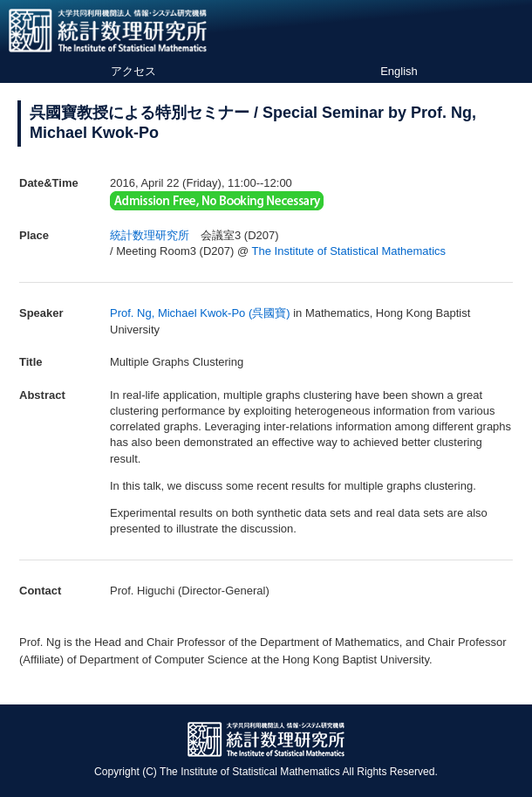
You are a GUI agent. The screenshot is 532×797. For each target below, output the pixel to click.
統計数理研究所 (150, 235)
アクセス (133, 71)
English (399, 71)
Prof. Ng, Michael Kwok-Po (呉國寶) (200, 313)
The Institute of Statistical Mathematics (349, 251)
